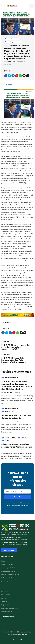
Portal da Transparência (10, 608)
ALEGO (10, 85)
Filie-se (4, 598)
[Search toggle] (32, 6)
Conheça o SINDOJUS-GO (10, 575)
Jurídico (4, 601)
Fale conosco (9, 550)
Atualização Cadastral (9, 568)
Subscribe (18, 498)
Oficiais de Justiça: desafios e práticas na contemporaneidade (17, 447)
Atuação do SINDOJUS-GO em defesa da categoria (16, 418)
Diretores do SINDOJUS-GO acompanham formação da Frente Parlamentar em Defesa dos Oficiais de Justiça (17, 387)
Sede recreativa (7, 612)
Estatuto (4, 591)
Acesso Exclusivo (7, 564)
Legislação (5, 605)
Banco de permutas (8, 571)
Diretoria (5, 581)
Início (3, 561)
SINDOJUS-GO (11, 62)
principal (6, 322)
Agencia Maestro (22, 634)
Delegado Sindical (8, 578)
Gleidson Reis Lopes (10, 451)
